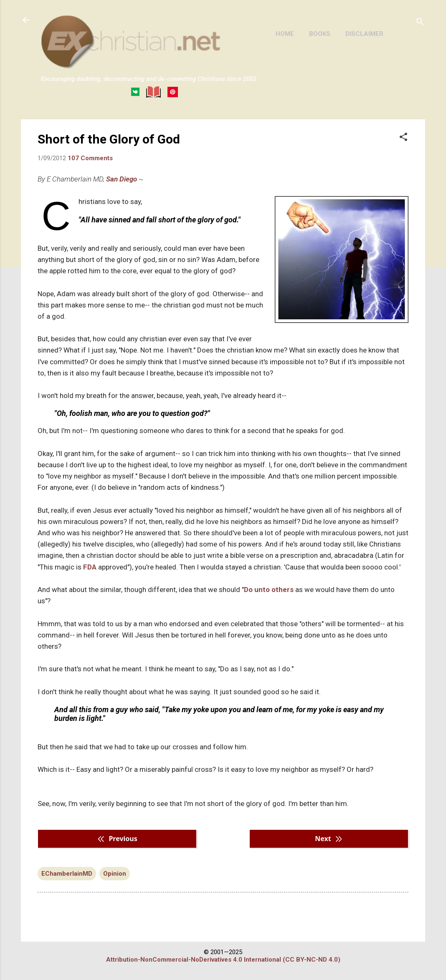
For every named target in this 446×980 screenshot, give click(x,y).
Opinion (115, 874)
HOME (285, 34)
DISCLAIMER (364, 34)
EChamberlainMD (67, 874)
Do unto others (269, 590)
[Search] (420, 23)
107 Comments (90, 158)
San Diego (122, 179)
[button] (403, 138)
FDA (90, 567)
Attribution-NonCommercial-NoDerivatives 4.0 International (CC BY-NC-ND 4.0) (223, 960)
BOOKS (320, 34)
